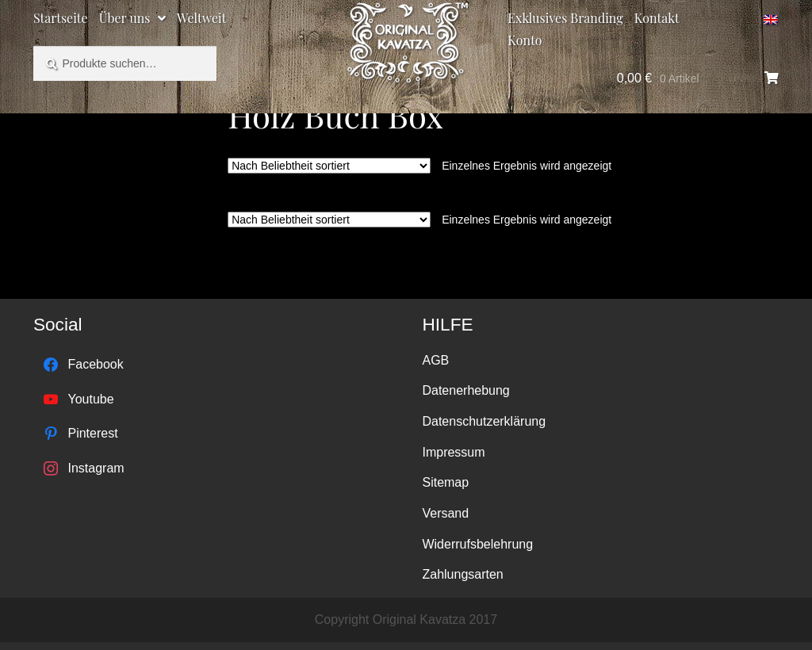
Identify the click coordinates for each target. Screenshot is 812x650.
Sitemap (445, 482)
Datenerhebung (465, 390)
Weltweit (201, 18)
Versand (445, 513)
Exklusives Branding (565, 18)
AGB (435, 360)
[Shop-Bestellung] (329, 166)
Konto (525, 40)
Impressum (453, 452)
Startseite (61, 18)
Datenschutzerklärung (484, 421)
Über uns (125, 18)
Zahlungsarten (462, 574)
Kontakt (657, 18)
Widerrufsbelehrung (477, 544)
